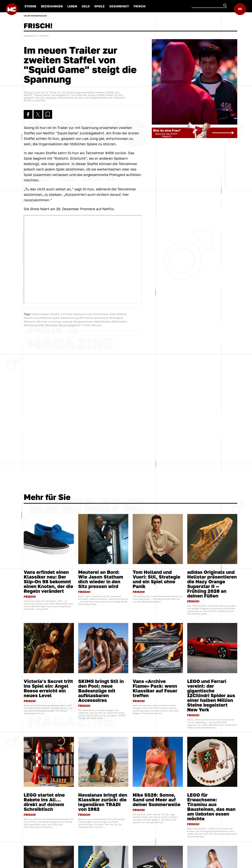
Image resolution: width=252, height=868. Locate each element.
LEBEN (72, 6)
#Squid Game (41, 314)
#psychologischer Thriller (75, 325)
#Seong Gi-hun (83, 314)
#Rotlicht (30, 321)
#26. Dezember (48, 325)
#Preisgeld (116, 318)
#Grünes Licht (45, 321)
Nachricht (30, 36)
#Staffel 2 (56, 314)
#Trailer (68, 314)
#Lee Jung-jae (64, 321)
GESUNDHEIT (119, 6)
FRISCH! (140, 6)
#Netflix (122, 314)
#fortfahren (86, 318)
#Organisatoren (83, 321)
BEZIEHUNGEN (52, 6)
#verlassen (101, 318)
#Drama (97, 325)
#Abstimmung (69, 318)
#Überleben (119, 321)
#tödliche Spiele (49, 318)
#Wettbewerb (103, 321)
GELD (86, 6)
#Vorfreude (31, 325)
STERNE (30, 6)
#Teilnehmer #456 (105, 314)
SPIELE (99, 6)
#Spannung (31, 318)
